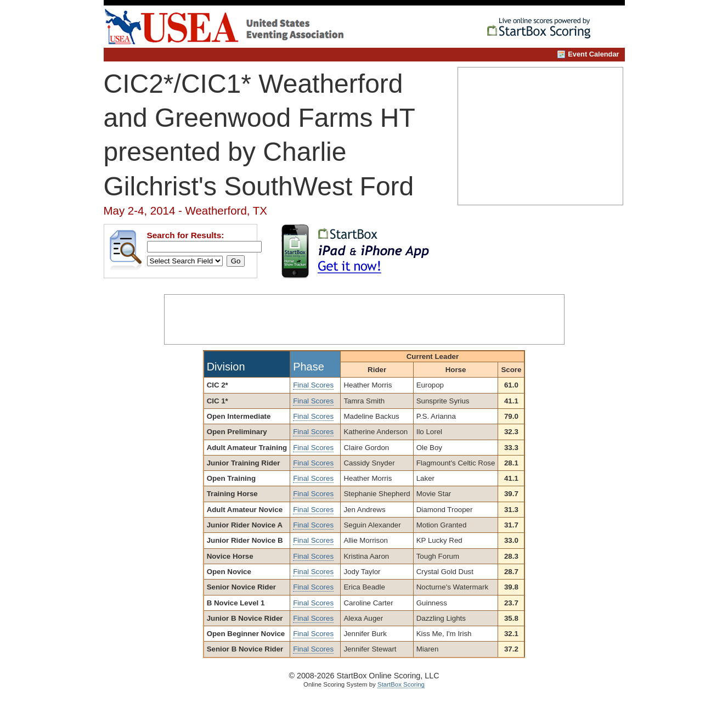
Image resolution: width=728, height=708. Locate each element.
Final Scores (313, 385)
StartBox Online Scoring (543, 29)
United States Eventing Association (237, 27)
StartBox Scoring (401, 684)
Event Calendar (593, 54)
